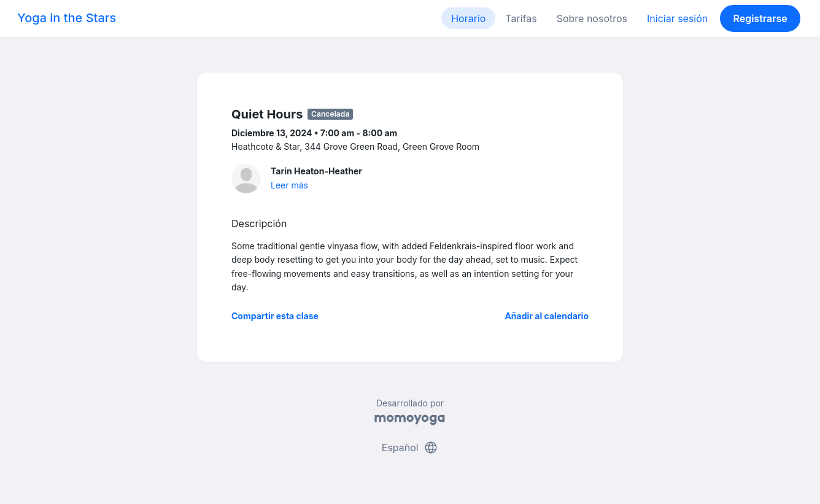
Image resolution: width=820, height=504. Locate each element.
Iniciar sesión (677, 18)
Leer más (289, 185)
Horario (468, 18)
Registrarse (760, 18)
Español (410, 448)
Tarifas (521, 18)
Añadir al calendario (547, 316)
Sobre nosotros (592, 18)
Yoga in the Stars (67, 18)
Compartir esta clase (275, 316)
